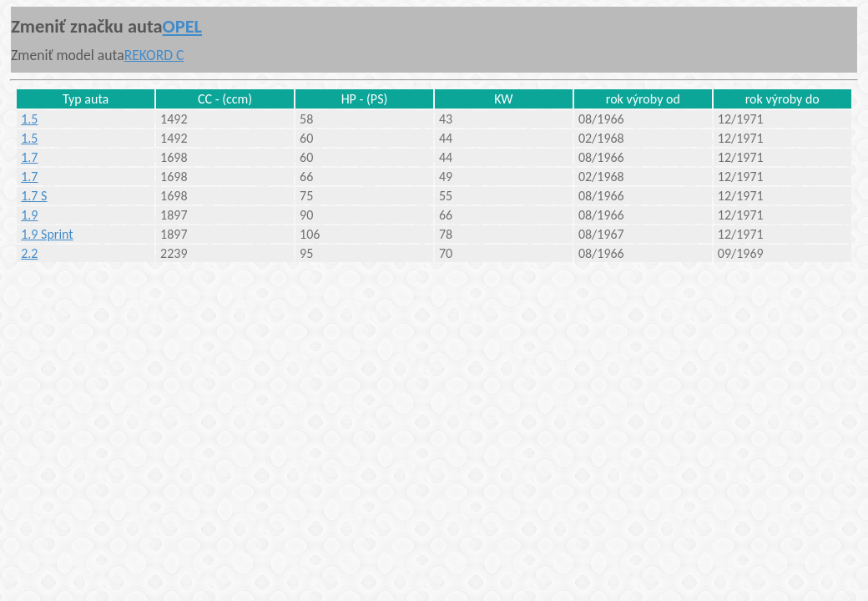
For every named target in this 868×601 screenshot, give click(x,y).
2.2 (29, 253)
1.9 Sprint (47, 234)
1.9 (29, 215)
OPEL (182, 26)
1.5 (29, 119)
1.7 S (34, 196)
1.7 (29, 157)
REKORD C (154, 55)
